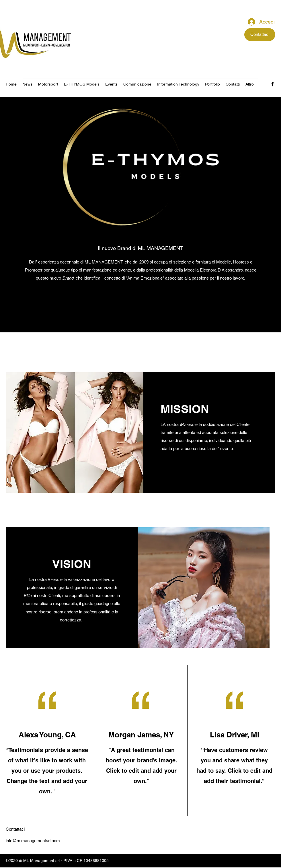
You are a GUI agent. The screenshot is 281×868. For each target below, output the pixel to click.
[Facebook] (272, 84)
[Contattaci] (260, 35)
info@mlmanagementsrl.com (33, 841)
